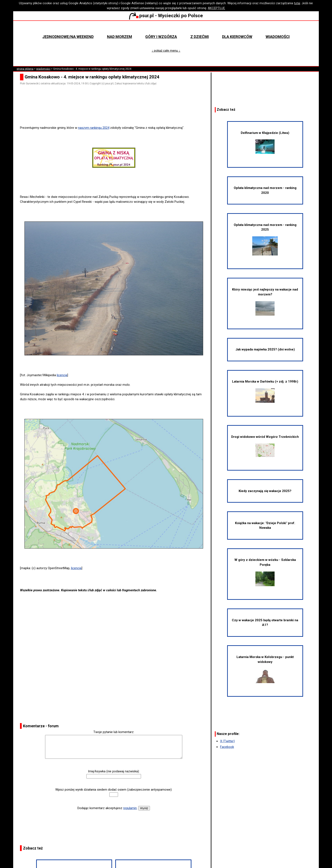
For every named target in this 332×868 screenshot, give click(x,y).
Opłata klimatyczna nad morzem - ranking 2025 (265, 239)
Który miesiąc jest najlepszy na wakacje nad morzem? (265, 301)
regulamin (130, 808)
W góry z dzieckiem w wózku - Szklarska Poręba (265, 572)
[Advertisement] (115, 113)
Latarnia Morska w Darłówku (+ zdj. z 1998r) (265, 391)
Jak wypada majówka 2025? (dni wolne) (265, 349)
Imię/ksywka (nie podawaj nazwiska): (114, 771)
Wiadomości (278, 37)
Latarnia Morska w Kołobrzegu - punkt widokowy (265, 669)
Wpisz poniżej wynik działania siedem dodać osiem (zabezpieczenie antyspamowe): (114, 790)
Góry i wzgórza (161, 37)
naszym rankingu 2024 (94, 128)
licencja (62, 375)
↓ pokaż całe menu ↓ (166, 51)
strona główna (25, 69)
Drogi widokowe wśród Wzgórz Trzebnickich (265, 446)
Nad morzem (120, 37)
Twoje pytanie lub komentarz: (114, 732)
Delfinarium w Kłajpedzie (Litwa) (265, 143)
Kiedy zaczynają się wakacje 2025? (265, 491)
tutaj (297, 3)
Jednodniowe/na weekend (68, 37)
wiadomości (43, 69)
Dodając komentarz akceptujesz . (107, 808)
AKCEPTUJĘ (216, 8)
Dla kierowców (237, 37)
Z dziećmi (200, 37)
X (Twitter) (227, 741)
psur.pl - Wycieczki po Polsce (166, 16)
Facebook (227, 747)
